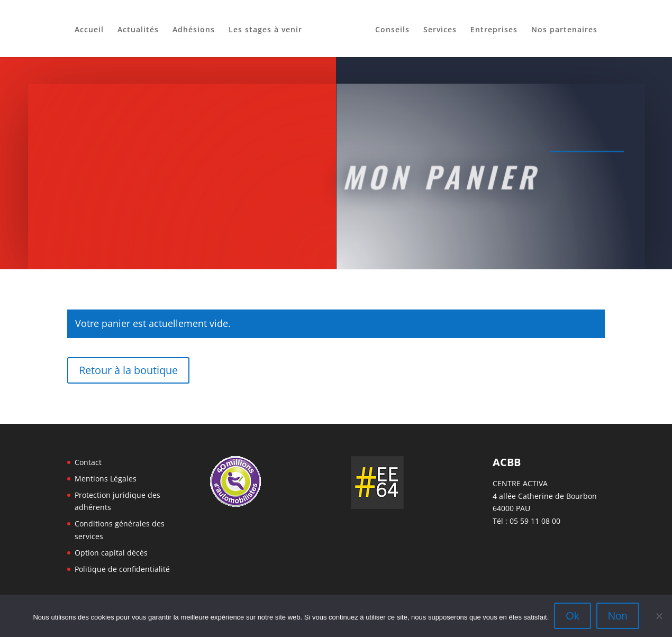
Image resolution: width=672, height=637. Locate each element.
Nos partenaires (564, 30)
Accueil (89, 30)
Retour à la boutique (128, 370)
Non (618, 616)
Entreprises (494, 30)
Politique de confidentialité (122, 569)
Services (440, 30)
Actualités (138, 30)
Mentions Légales (106, 479)
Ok (573, 616)
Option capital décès (111, 553)
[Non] (659, 616)
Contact (88, 462)
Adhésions (194, 30)
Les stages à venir (265, 30)
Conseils (392, 30)
